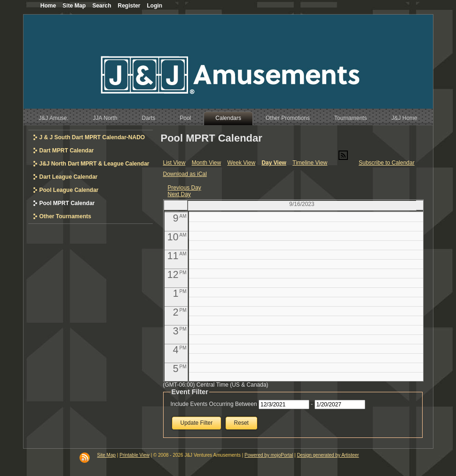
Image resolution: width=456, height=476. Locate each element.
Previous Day (185, 188)
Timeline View (310, 163)
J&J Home (404, 118)
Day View (274, 163)
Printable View (134, 455)
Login (155, 6)
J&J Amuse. (53, 118)
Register (129, 6)
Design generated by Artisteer (328, 455)
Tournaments (350, 118)
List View (174, 163)
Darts (149, 118)
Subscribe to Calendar (387, 163)
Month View (206, 163)
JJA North (105, 118)
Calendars (228, 118)
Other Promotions (288, 118)
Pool (185, 118)
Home (48, 6)
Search (102, 6)
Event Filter (190, 392)
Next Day (179, 194)
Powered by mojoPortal (269, 455)
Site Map (106, 455)
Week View (241, 163)
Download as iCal (185, 174)
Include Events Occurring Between (214, 404)
